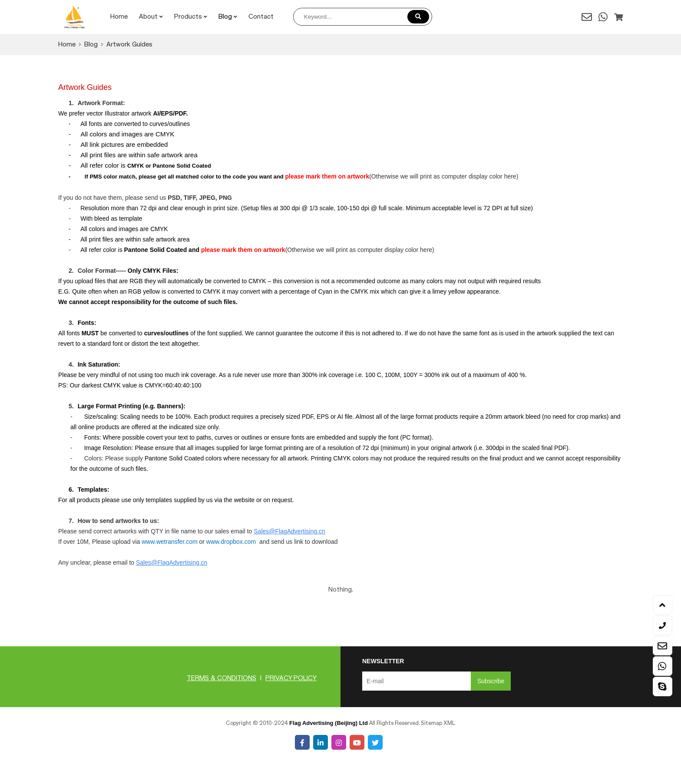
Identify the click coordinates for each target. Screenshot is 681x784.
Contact (261, 17)
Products (191, 17)
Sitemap (431, 723)
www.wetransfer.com (169, 542)
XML (449, 723)
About (151, 17)
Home (119, 17)
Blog (228, 17)
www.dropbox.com (231, 542)
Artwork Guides (129, 45)
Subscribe (491, 681)
